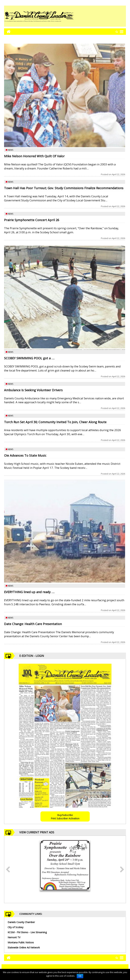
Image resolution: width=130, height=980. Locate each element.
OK (80, 976)
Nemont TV (14, 937)
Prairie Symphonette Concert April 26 (32, 220)
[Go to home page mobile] (7, 32)
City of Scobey (15, 927)
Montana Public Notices (21, 942)
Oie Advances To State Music (25, 455)
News (10, 150)
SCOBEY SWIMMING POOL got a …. (29, 358)
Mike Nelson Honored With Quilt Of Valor (34, 156)
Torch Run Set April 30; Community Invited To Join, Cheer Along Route (55, 422)
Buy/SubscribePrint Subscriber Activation (65, 817)
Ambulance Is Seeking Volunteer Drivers (33, 390)
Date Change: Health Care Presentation (33, 624)
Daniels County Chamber (21, 922)
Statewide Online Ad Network (24, 947)
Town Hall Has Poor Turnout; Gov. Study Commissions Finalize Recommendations (64, 188)
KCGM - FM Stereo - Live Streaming (27, 932)
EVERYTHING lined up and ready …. (29, 592)
